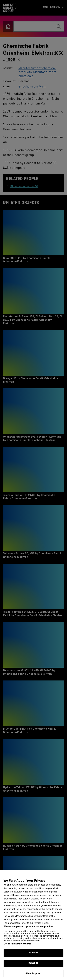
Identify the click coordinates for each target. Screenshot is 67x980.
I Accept (33, 958)
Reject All (33, 969)
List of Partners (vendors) (17, 949)
